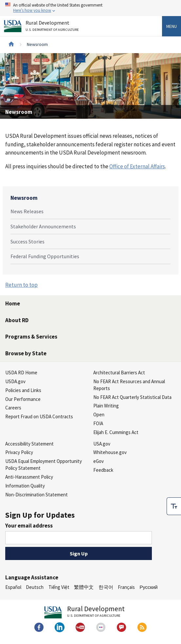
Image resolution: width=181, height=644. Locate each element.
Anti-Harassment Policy (29, 477)
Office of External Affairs (137, 166)
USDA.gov (15, 381)
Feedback (103, 470)
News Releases (27, 211)
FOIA (98, 423)
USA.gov (102, 444)
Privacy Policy (19, 452)
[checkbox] (174, 506)
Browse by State (26, 353)
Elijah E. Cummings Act (116, 432)
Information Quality (25, 486)
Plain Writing (106, 406)
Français (126, 587)
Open (99, 415)
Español (13, 587)
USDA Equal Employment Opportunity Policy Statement (44, 465)
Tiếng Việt (59, 587)
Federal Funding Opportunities (45, 256)
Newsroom (24, 198)
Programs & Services (31, 337)
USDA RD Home (21, 373)
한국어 (106, 587)
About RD (17, 320)
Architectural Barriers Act (119, 373)
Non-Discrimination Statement (36, 495)
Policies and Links (23, 390)
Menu (172, 26)
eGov (99, 461)
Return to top (21, 285)
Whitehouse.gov (110, 452)
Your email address (29, 526)
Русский (148, 587)
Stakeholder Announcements (43, 226)
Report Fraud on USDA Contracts (39, 416)
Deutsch (35, 587)
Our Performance (23, 399)
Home (13, 303)
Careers (13, 408)
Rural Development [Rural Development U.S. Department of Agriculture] (53, 27)
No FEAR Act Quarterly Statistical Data (132, 397)
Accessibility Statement (29, 444)
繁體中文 (84, 587)
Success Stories (27, 241)
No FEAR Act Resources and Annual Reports (129, 385)
